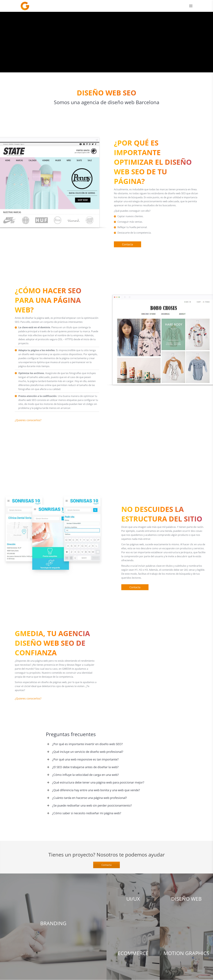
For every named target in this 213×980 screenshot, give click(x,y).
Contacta (106, 865)
